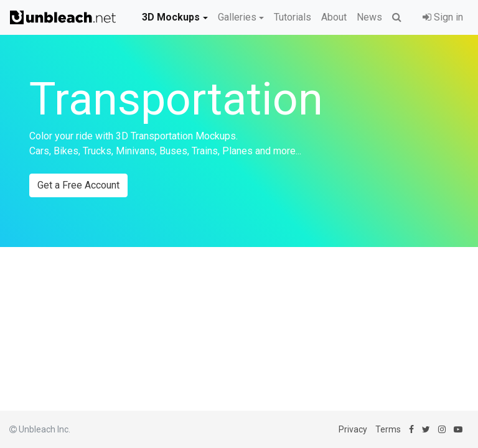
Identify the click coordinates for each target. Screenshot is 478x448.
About (334, 17)
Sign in (443, 17)
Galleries (237, 17)
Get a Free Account (78, 185)
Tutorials (293, 17)
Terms (388, 429)
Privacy (353, 429)
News (369, 17)
